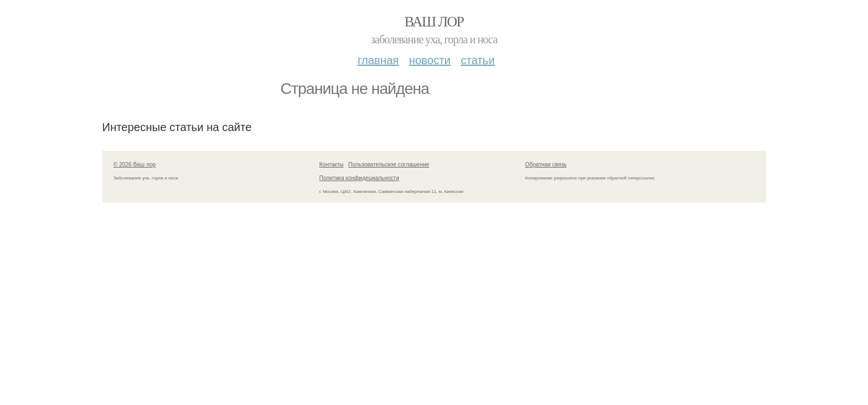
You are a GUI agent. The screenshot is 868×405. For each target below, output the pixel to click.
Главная (378, 60)
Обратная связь (546, 165)
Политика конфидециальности (359, 178)
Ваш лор (434, 22)
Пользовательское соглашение (389, 165)
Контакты (332, 165)
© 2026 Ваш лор (135, 165)
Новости (430, 60)
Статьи (478, 60)
